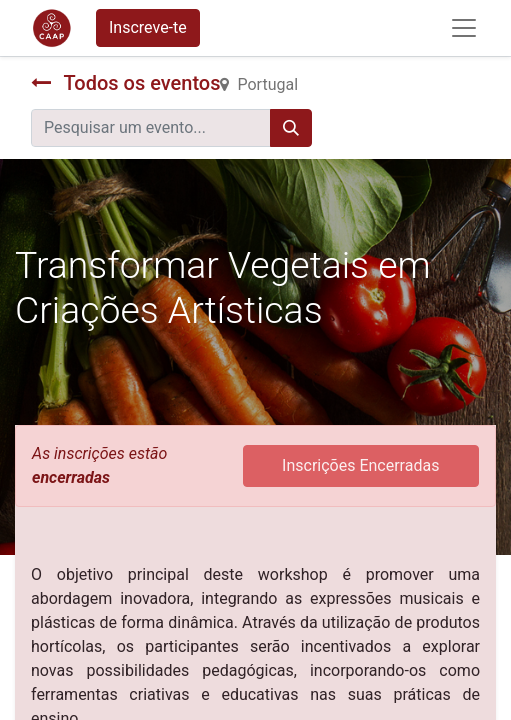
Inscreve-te (148, 27)
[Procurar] (291, 128)
